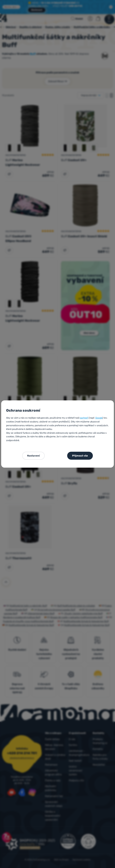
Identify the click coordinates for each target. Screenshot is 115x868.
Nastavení (33, 456)
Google (99, 418)
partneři (84, 418)
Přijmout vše (80, 456)
